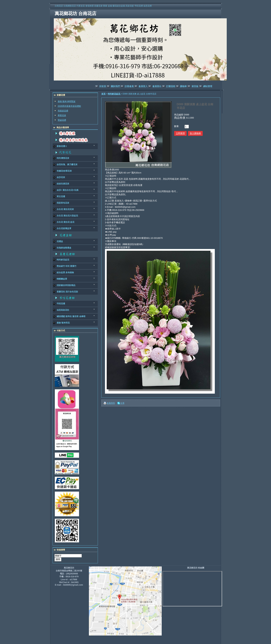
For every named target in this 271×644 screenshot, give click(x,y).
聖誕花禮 (62, 120)
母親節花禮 (63, 111)
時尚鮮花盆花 (114, 94)
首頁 (103, 94)
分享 (122, 403)
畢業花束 (62, 115)
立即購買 (180, 133)
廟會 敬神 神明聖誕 (67, 101)
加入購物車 (195, 133)
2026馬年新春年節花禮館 (69, 106)
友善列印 (111, 403)
